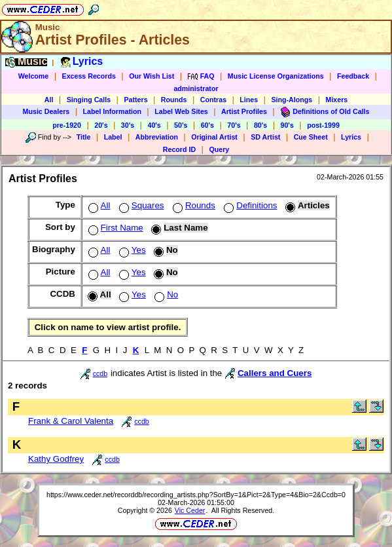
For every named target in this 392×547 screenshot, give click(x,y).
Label (113, 137)
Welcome (34, 76)
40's (154, 125)
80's (260, 125)
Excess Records (89, 76)
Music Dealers (46, 111)
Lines (249, 100)
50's (181, 125)
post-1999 (323, 125)
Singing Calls (89, 100)
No (165, 294)
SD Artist (265, 137)
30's (128, 125)
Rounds (174, 100)
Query (219, 149)
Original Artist (214, 137)
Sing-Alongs (292, 100)
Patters (135, 100)
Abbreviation (157, 137)
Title (84, 137)
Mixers (337, 100)
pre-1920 (67, 125)
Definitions (249, 205)
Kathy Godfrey (56, 459)
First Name (115, 228)
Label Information (112, 111)
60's (207, 125)
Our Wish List (151, 76)
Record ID (179, 149)
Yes (131, 250)
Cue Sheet (311, 137)
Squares (140, 205)
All (49, 100)
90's (287, 125)
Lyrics (351, 137)
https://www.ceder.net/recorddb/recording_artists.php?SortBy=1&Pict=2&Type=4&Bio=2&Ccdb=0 (196, 495)
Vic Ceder (190, 510)
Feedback (353, 76)
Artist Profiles (244, 111)
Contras (213, 100)
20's (101, 125)
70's (234, 125)
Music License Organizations (276, 76)
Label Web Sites (181, 111)
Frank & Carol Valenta (71, 421)
